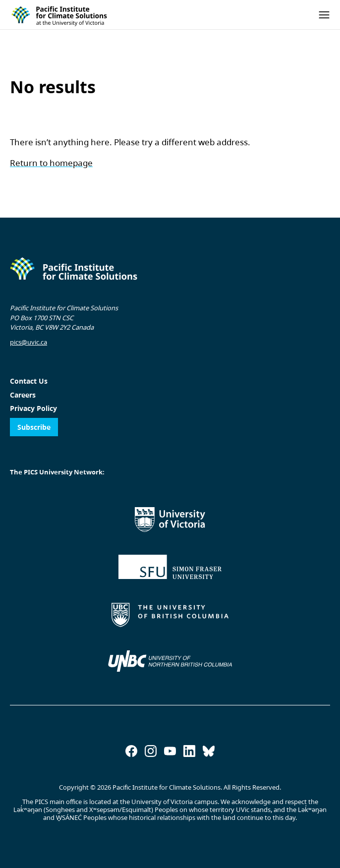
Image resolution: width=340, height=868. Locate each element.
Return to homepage (51, 163)
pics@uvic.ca (28, 342)
